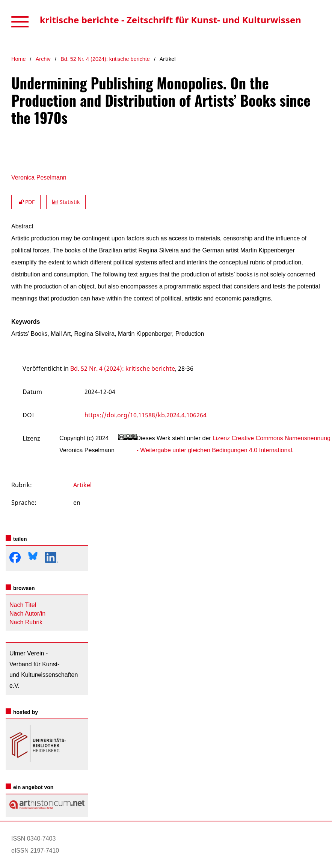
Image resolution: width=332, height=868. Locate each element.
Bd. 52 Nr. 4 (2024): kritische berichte (105, 59)
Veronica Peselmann (39, 177)
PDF (26, 202)
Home (18, 59)
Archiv (43, 59)
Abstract (22, 226)
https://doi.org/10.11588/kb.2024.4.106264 (146, 415)
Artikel (82, 485)
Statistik (66, 202)
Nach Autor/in (27, 614)
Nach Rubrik (26, 622)
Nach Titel (23, 605)
